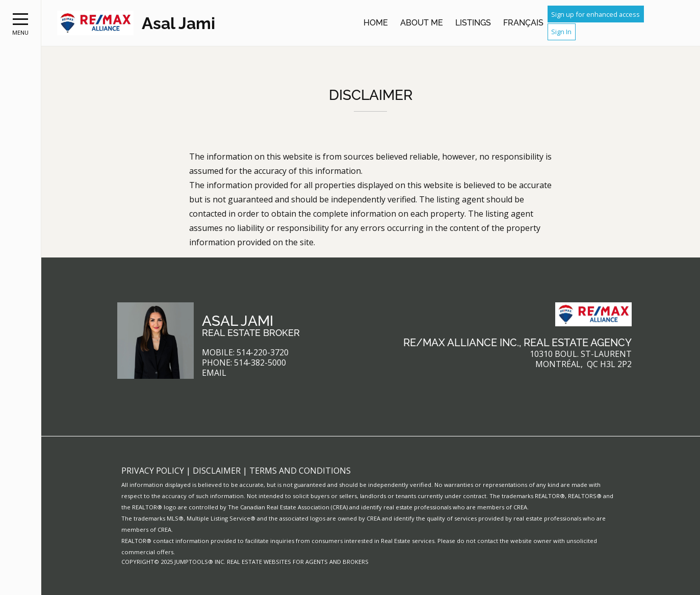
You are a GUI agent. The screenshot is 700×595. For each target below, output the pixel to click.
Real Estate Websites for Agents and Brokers (298, 562)
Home (376, 23)
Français (523, 23)
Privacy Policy (154, 471)
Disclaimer (218, 471)
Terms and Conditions (300, 471)
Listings (473, 23)
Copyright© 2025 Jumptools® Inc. (173, 562)
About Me (422, 23)
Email (214, 373)
